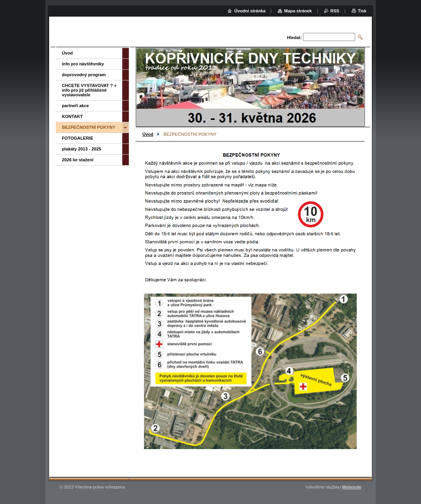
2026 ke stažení (78, 160)
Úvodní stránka (250, 11)
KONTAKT (72, 116)
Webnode (352, 487)
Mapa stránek (298, 11)
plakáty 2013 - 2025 (81, 149)
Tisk (362, 11)
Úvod (148, 134)
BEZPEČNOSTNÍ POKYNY (89, 127)
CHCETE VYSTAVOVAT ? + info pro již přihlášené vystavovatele (89, 90)
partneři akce (75, 106)
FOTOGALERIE (78, 138)
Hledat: (294, 38)
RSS (335, 11)
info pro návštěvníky (83, 64)
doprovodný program (84, 75)
